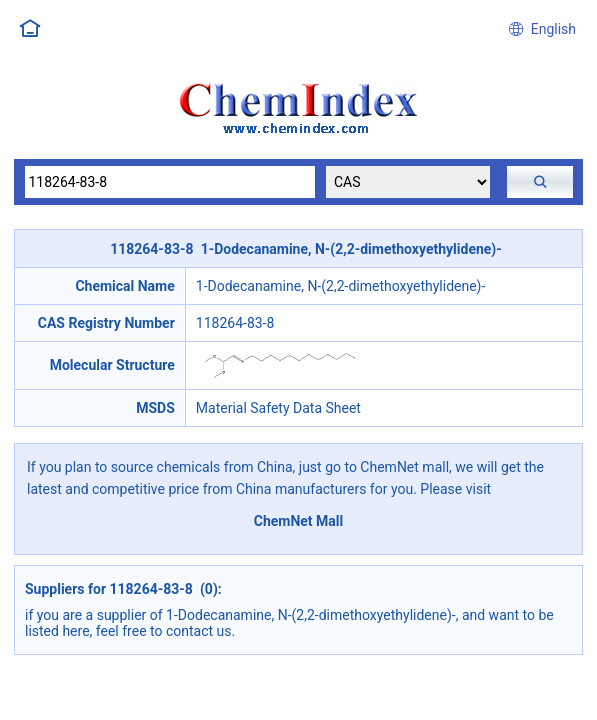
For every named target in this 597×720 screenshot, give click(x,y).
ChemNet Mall (299, 521)
